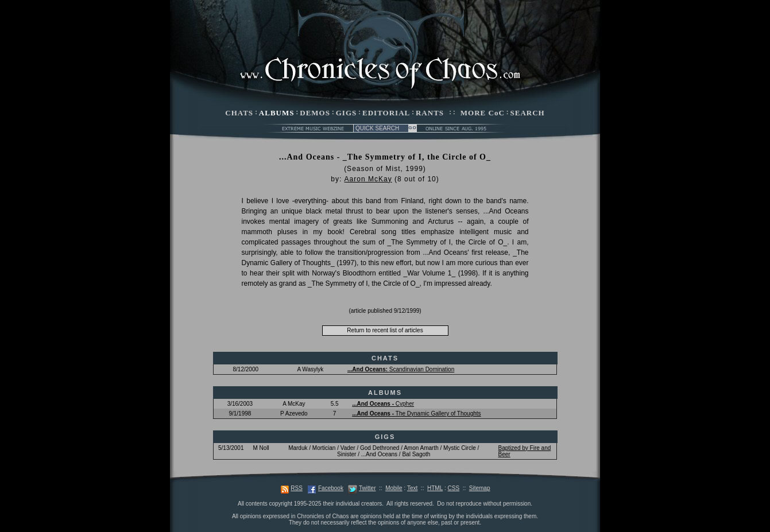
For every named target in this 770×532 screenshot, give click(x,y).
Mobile (394, 488)
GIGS (347, 113)
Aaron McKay (368, 179)
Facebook (331, 488)
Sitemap (480, 488)
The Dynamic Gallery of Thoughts (416, 413)
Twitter (367, 488)
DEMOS (315, 113)
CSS (454, 488)
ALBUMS (277, 113)
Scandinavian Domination (401, 369)
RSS (297, 488)
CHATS (239, 113)
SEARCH (528, 113)
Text (412, 488)
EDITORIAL (386, 113)
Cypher (383, 404)
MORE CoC (483, 113)
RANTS (430, 113)
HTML (435, 488)
